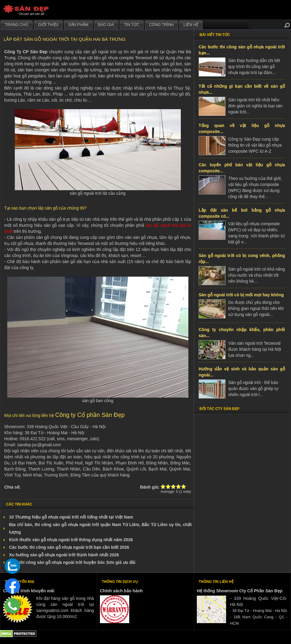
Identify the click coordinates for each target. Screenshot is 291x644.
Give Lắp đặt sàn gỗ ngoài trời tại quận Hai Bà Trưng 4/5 (179, 486)
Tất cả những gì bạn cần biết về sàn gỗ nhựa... (242, 89)
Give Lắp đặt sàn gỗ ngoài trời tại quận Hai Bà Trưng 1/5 (163, 486)
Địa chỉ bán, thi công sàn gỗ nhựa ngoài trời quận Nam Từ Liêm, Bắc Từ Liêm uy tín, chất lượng (100, 528)
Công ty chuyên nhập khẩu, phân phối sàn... (242, 333)
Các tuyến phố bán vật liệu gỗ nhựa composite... (242, 168)
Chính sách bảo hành (121, 591)
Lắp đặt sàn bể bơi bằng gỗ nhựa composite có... (242, 213)
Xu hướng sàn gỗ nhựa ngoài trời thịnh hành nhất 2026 (64, 555)
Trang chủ (17, 25)
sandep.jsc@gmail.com (39, 445)
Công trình (161, 25)
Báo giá (106, 25)
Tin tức (132, 25)
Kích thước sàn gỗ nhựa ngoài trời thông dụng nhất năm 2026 (71, 540)
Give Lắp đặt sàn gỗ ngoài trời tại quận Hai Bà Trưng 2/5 (168, 486)
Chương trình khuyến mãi (29, 591)
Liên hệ (191, 25)
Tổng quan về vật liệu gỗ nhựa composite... (242, 128)
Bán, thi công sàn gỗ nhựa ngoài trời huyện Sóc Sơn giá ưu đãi (72, 562)
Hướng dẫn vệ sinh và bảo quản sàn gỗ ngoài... (242, 372)
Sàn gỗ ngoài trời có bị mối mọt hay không (241, 295)
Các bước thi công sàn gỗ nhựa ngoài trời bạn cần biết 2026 (69, 547)
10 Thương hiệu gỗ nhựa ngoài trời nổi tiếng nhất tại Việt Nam (71, 517)
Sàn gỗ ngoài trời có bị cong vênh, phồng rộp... (242, 259)
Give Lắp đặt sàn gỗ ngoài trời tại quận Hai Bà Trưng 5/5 (184, 486)
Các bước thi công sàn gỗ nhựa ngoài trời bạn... (242, 50)
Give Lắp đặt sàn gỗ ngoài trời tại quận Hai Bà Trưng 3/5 (173, 486)
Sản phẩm (78, 25)
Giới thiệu (48, 25)
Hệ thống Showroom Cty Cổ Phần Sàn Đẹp (240, 591)
